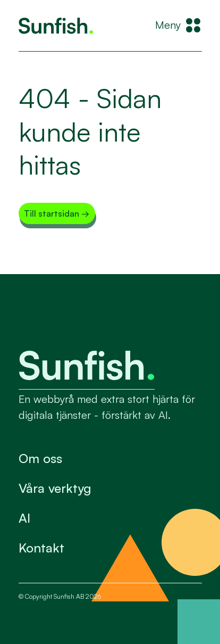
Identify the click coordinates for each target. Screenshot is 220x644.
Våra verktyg (55, 488)
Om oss (40, 458)
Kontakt (41, 548)
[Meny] (179, 26)
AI (24, 518)
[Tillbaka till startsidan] (56, 26)
